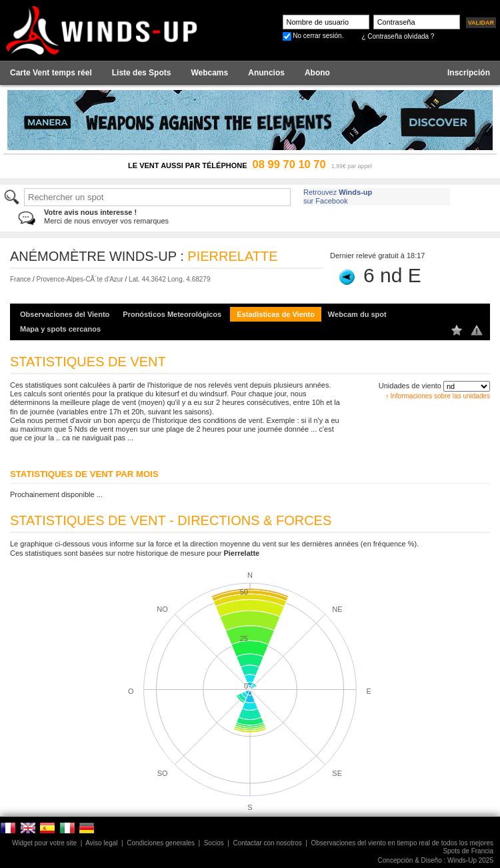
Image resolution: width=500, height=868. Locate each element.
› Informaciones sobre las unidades (438, 396)
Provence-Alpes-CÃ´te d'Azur (79, 279)
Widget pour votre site (44, 843)
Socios (214, 843)
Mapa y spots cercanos (60, 329)
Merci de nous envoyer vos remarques (106, 216)
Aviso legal (101, 843)
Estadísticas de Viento (276, 314)
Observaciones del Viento (65, 314)
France (20, 279)
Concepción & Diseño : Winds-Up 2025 (436, 860)
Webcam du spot (357, 314)
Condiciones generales (161, 843)
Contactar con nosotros (267, 843)
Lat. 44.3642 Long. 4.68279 (169, 279)
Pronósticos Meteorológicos (172, 314)
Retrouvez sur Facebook (338, 196)
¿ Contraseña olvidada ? (398, 36)
